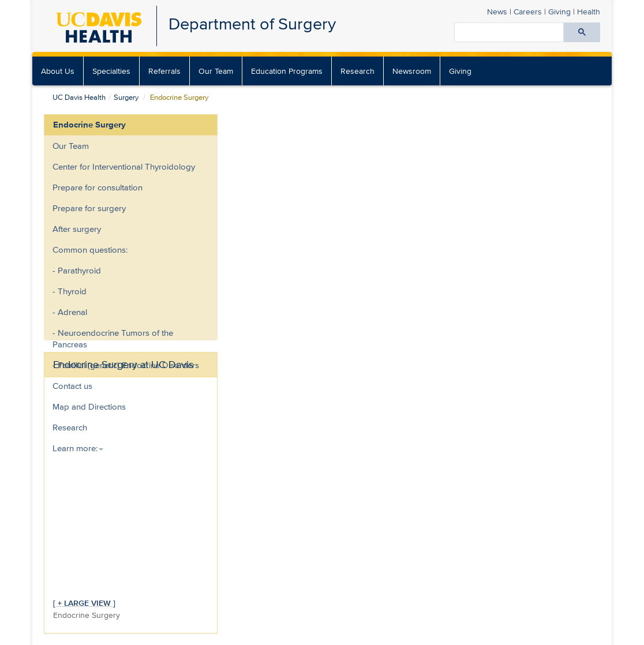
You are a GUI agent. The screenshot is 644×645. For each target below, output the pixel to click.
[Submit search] (582, 32)
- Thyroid (70, 291)
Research (357, 71)
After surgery (77, 229)
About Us (58, 71)
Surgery (126, 97)
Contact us (72, 386)
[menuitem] (58, 71)
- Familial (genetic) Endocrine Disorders (126, 365)
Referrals (164, 71)
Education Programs (287, 71)
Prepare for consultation (98, 187)
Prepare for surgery (89, 208)
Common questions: (90, 250)
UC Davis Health (79, 97)
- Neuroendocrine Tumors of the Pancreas (113, 338)
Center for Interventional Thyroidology (124, 166)
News (497, 11)
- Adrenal (70, 312)
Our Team (216, 71)
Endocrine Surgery (89, 125)
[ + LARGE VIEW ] (84, 603)
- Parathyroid (77, 270)
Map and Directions (89, 406)
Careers (528, 11)
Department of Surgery (252, 23)
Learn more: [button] (78, 448)
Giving (559, 11)
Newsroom (412, 71)
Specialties (111, 71)
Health (589, 11)
